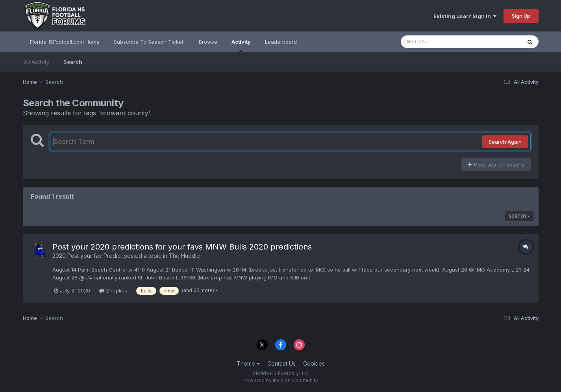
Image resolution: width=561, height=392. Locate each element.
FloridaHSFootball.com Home (65, 42)
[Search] (440, 42)
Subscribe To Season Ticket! (149, 42)
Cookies (314, 363)
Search (73, 62)
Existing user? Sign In (465, 16)
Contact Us (281, 363)
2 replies (113, 290)
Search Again (505, 142)
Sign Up (521, 16)
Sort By (519, 216)
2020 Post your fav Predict (87, 256)
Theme (248, 363)
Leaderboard (281, 42)
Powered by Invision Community (281, 380)
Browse (208, 42)
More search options (496, 165)
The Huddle (184, 256)
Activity (241, 45)
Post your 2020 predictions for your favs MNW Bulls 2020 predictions (182, 247)
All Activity (37, 62)
